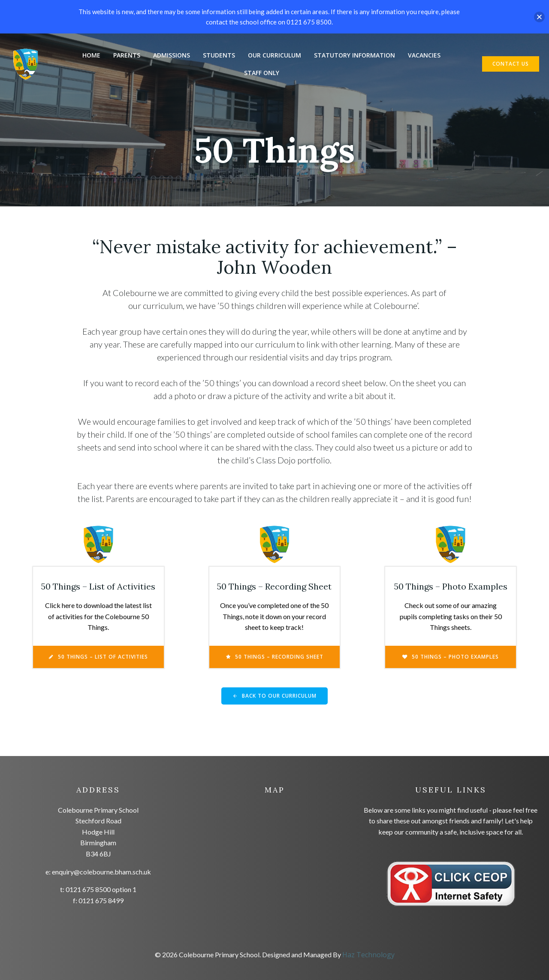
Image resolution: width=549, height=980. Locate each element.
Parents (127, 55)
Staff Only (262, 73)
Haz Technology (368, 955)
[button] (539, 17)
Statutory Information (354, 55)
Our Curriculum (274, 55)
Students (219, 55)
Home (91, 55)
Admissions (172, 55)
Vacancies (424, 55)
